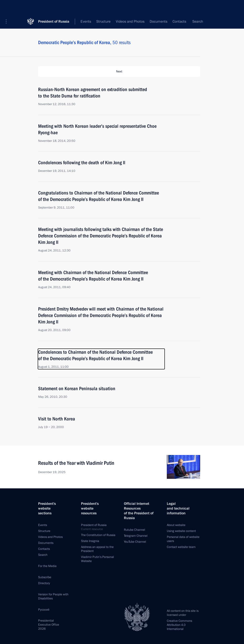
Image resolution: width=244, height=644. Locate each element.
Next (119, 72)
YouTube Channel (135, 542)
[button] (8, 7)
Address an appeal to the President (97, 549)
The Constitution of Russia (98, 535)
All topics (153, 21)
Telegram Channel (136, 536)
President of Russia (54, 7)
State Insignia (90, 541)
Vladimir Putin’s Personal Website (97, 559)
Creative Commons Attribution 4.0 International (179, 625)
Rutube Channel (135, 530)
